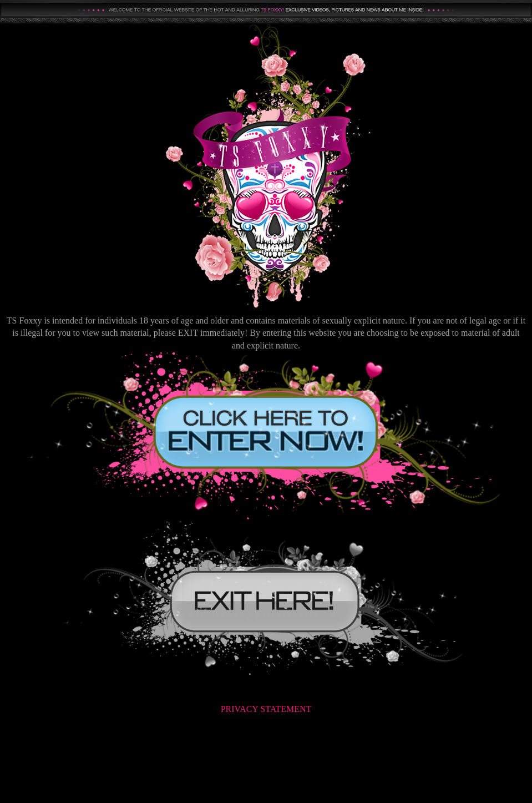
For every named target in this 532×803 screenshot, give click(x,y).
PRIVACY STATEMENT (266, 709)
